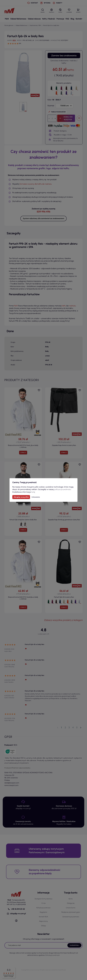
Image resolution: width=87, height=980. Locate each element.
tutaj (33, 492)
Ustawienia (36, 497)
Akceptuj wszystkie (21, 497)
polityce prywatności (63, 489)
